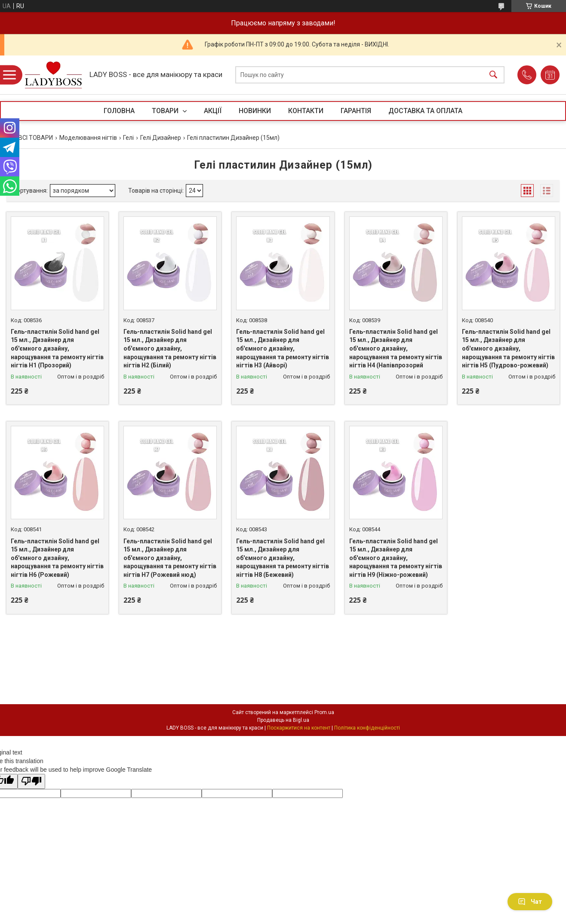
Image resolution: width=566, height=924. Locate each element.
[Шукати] (493, 75)
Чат (530, 902)
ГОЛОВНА (119, 111)
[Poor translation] (31, 781)
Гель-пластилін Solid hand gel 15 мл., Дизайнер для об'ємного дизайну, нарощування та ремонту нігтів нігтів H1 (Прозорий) (57, 348)
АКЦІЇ (213, 111)
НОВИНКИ (255, 111)
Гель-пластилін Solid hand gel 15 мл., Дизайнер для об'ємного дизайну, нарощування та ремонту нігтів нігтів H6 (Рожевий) (57, 558)
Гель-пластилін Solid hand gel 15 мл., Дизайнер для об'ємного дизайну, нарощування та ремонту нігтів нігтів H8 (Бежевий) (283, 558)
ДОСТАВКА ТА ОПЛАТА (425, 111)
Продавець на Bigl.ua (283, 720)
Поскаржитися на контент (299, 728)
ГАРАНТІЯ (356, 111)
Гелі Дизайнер (161, 138)
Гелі (128, 138)
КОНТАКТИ (306, 111)
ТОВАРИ (166, 111)
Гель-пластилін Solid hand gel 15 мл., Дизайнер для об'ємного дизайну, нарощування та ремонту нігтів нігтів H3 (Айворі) (283, 348)
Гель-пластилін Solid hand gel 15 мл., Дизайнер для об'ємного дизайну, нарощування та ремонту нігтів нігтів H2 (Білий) (170, 348)
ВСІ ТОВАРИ (36, 138)
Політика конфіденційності (367, 728)
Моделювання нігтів (88, 138)
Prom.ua (324, 712)
